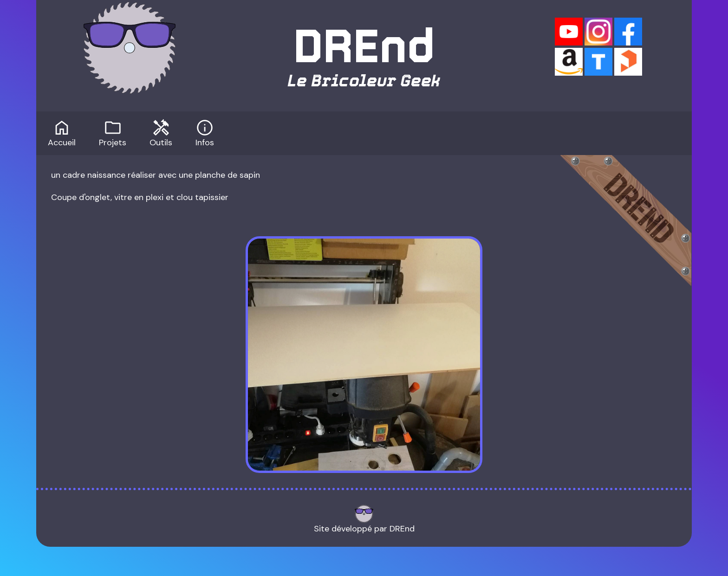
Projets (113, 132)
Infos (205, 132)
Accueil (62, 132)
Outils (161, 132)
